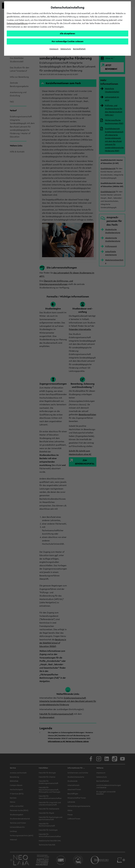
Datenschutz (66, 49)
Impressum (54, 49)
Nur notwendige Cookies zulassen (68, 41)
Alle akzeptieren (67, 33)
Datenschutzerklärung (17, 23)
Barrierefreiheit (79, 49)
